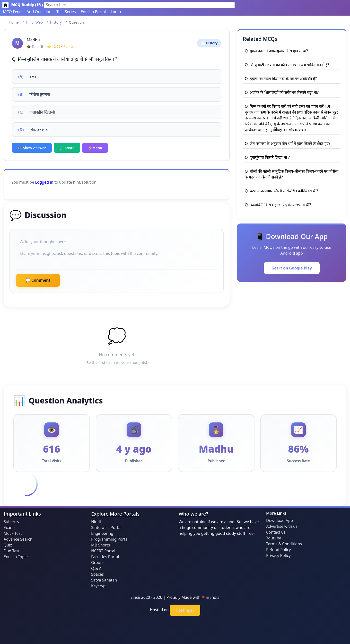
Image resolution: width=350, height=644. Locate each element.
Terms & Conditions (284, 544)
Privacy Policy (278, 555)
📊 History (209, 43)
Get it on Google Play (292, 268)
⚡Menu (95, 148)
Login (116, 12)
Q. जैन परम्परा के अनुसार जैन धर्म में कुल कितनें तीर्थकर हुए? (288, 143)
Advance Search (18, 539)
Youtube (274, 538)
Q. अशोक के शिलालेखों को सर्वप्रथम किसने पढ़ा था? (282, 92)
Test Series (66, 12)
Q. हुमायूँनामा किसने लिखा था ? (267, 157)
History (56, 22)
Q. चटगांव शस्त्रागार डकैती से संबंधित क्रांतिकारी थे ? (281, 191)
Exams (10, 528)
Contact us (276, 532)
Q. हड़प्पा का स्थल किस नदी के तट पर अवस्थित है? (281, 79)
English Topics (16, 557)
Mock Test (13, 533)
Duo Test (12, 551)
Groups (98, 563)
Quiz (8, 545)
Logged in (44, 182)
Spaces (97, 574)
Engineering (102, 533)
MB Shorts (101, 545)
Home (14, 22)
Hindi (96, 522)
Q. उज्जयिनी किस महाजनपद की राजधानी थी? (278, 205)
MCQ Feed (12, 12)
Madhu (33, 40)
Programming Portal (110, 539)
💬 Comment (38, 280)
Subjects (11, 522)
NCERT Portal (103, 551)
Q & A (96, 568)
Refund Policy (279, 550)
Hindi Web (34, 22)
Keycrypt (99, 586)
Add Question (39, 12)
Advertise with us (282, 526)
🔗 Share (67, 148)
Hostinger (185, 610)
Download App (280, 520)
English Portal (93, 12)
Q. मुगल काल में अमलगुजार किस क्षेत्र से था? (276, 51)
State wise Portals (107, 528)
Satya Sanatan (104, 580)
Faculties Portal (105, 557)
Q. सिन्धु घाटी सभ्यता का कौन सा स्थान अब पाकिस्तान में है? (287, 65)
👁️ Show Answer (32, 148)
